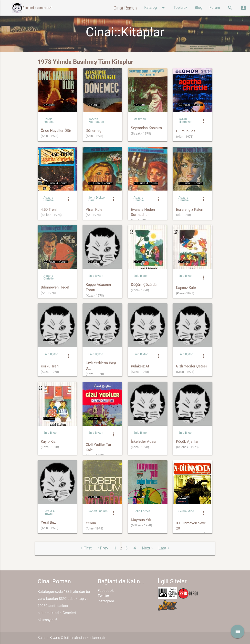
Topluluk (181, 8)
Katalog (155, 8)
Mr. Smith (140, 119)
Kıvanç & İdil (59, 638)
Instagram (106, 601)
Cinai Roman (125, 8)
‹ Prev (103, 548)
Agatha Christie (48, 199)
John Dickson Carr (97, 199)
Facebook (106, 591)
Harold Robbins (49, 120)
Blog (198, 8)
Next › (147, 548)
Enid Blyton (96, 276)
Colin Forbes (142, 511)
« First (86, 548)
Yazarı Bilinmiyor (185, 120)
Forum (215, 8)
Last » (164, 548)
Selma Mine (186, 511)
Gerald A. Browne (49, 513)
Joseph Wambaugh (96, 120)
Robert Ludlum (98, 511)
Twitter (103, 596)
